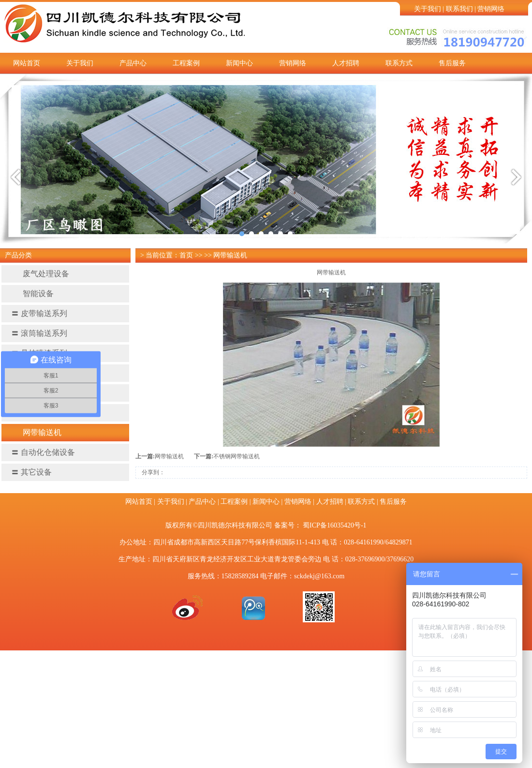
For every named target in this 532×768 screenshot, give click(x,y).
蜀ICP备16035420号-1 (334, 525)
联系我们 (459, 9)
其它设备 (31, 472)
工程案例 (186, 63)
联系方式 (399, 63)
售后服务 (452, 63)
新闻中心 (239, 63)
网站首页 (27, 63)
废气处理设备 (40, 274)
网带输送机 (36, 432)
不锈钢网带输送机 (236, 456)
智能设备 (32, 294)
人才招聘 (346, 63)
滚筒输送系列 (39, 333)
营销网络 (491, 9)
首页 (186, 255)
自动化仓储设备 (43, 452)
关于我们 (428, 9)
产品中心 (133, 63)
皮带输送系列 (39, 313)
